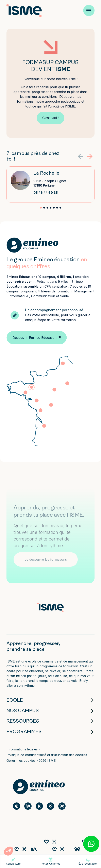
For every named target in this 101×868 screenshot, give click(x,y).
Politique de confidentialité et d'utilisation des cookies (47, 755)
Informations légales (23, 749)
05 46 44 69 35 (46, 193)
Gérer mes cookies (21, 761)
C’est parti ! (50, 118)
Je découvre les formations (46, 559)
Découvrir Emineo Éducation (35, 338)
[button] (90, 156)
